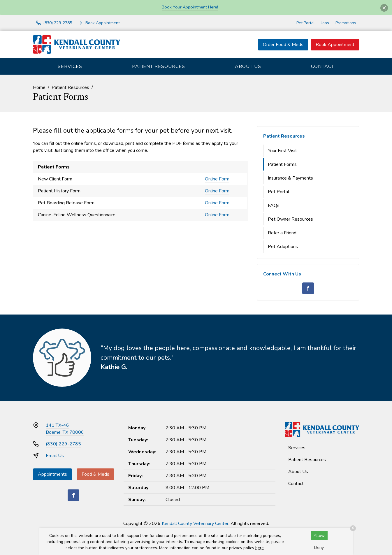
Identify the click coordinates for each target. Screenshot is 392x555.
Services (70, 66)
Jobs (325, 23)
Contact (323, 66)
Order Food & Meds (283, 45)
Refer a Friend (282, 233)
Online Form (217, 179)
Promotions (346, 23)
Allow (319, 536)
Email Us (55, 456)
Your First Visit (282, 151)
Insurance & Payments (290, 178)
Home (39, 87)
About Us (248, 66)
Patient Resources (159, 66)
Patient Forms (282, 164)
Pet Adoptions (283, 247)
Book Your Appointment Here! (190, 7)
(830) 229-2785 (63, 444)
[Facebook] (308, 288)
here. (260, 548)
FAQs (274, 206)
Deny (319, 548)
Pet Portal (306, 23)
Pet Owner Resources (290, 219)
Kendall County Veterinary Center (195, 524)
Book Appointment (335, 45)
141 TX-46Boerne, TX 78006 (65, 429)
